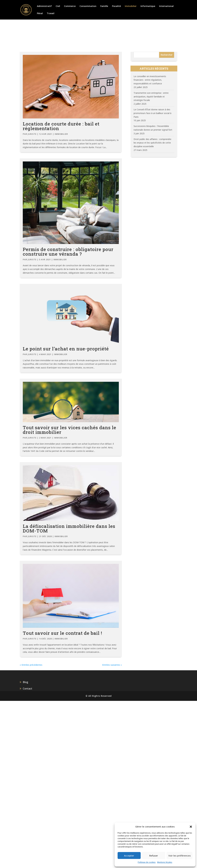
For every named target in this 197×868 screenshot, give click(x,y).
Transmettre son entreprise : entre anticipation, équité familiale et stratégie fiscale (151, 97)
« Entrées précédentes (31, 832)
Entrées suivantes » (112, 832)
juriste (32, 134)
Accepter (129, 856)
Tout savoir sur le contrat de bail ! (62, 800)
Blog (25, 849)
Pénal (40, 14)
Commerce (70, 6)
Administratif (44, 6)
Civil (58, 6)
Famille (104, 6)
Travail (51, 14)
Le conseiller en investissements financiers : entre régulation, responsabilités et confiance (150, 80)
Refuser (154, 856)
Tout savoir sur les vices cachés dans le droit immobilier (69, 525)
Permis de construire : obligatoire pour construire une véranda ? (68, 252)
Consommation (88, 6)
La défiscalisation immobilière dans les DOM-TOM (69, 664)
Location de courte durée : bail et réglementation (61, 126)
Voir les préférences (180, 856)
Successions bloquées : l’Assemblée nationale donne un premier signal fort (153, 128)
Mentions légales (165, 862)
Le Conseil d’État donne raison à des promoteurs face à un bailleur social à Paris (152, 113)
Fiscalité (116, 6)
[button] (191, 827)
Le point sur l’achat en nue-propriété (66, 388)
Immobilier (131, 6)
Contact (27, 856)
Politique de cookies (147, 862)
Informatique (148, 6)
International (166, 6)
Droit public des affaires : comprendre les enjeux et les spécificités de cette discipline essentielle (152, 143)
